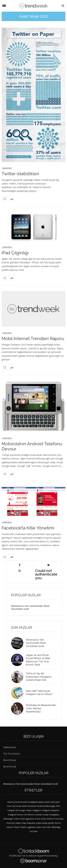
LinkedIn (38, 815)
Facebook (32, 806)
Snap (24, 823)
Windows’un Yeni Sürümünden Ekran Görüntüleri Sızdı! (30, 607)
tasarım (10, 827)
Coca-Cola (11, 806)
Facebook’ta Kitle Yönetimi (28, 528)
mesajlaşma (54, 815)
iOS (26, 815)
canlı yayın (55, 802)
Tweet (17, 827)
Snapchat (31, 823)
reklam (18, 823)
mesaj (45, 815)
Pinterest (10, 823)
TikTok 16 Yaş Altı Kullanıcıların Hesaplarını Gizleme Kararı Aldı (39, 677)
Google (22, 810)
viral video (47, 827)
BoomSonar (10, 760)
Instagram (37, 810)
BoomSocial (10, 766)
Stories (58, 823)
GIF (17, 810)
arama (47, 802)
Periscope (59, 819)
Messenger (8, 819)
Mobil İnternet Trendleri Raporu (33, 339)
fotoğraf (11, 810)
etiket (24, 806)
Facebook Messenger (46, 806)
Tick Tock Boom (12, 754)
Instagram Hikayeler (51, 810)
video (39, 827)
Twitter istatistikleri (20, 174)
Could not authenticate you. (46, 572)
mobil (17, 819)
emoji (19, 806)
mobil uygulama (27, 819)
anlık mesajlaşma (30, 802)
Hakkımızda (9, 747)
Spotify (51, 823)
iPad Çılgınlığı (15, 253)
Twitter (23, 827)
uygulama (31, 827)
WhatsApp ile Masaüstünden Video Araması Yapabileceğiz (41, 708)
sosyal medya (41, 823)
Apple (41, 802)
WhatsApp (56, 827)
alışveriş (11, 802)
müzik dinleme (47, 819)
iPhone (31, 815)
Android (19, 802)
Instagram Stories (16, 815)
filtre (58, 806)
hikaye (29, 810)
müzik (37, 819)
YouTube (33, 831)
